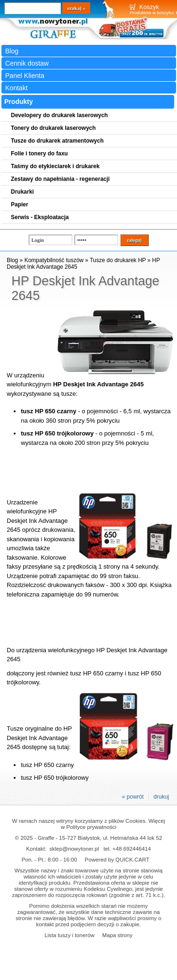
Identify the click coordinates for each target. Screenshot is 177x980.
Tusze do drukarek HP (118, 260)
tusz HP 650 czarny (47, 765)
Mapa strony (117, 935)
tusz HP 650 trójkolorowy (55, 778)
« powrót (133, 797)
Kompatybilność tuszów (54, 260)
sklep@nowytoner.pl (74, 848)
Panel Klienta (25, 76)
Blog (12, 51)
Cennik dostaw (27, 63)
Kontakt (17, 88)
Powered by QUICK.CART (117, 859)
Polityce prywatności (91, 827)
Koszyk (149, 7)
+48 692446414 (132, 848)
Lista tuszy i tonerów (69, 935)
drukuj (161, 797)
